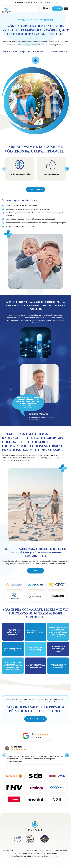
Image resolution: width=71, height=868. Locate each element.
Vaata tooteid (34, 190)
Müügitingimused (34, 856)
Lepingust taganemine (51, 856)
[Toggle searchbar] (39, 9)
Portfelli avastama (34, 719)
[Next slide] (67, 169)
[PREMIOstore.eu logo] (6, 10)
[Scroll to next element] (36, 60)
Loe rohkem (34, 571)
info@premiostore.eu (49, 853)
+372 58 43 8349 (20, 853)
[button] (47, 9)
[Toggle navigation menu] (66, 9)
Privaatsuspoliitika (19, 856)
